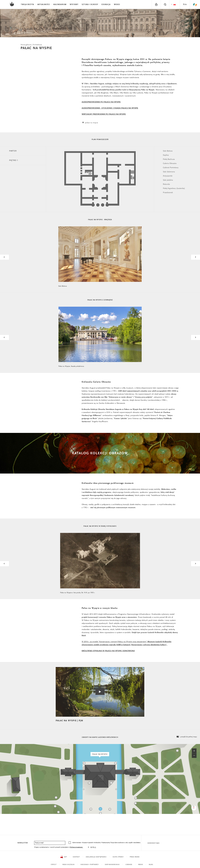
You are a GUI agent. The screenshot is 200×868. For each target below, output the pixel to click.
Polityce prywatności (76, 847)
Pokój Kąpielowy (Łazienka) (174, 188)
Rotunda (166, 184)
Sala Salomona (169, 172)
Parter (13, 151)
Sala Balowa (168, 151)
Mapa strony (118, 857)
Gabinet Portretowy (171, 168)
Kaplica (166, 155)
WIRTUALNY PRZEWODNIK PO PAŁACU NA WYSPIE (104, 114)
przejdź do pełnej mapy (187, 737)
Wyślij (93, 847)
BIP (64, 857)
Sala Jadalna (168, 180)
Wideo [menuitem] (117, 5)
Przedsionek (168, 193)
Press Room (135, 857)
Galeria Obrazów (170, 164)
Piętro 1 (14, 160)
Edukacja (106, 5)
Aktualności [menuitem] (44, 5)
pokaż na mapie (90, 123)
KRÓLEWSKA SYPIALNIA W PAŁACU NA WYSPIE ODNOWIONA (108, 651)
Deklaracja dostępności (96, 857)
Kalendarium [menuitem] (60, 5)
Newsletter (23, 843)
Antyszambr (168, 176)
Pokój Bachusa (169, 159)
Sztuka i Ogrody (90, 5)
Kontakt (76, 857)
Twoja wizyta (27, 5)
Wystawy (74, 5)
